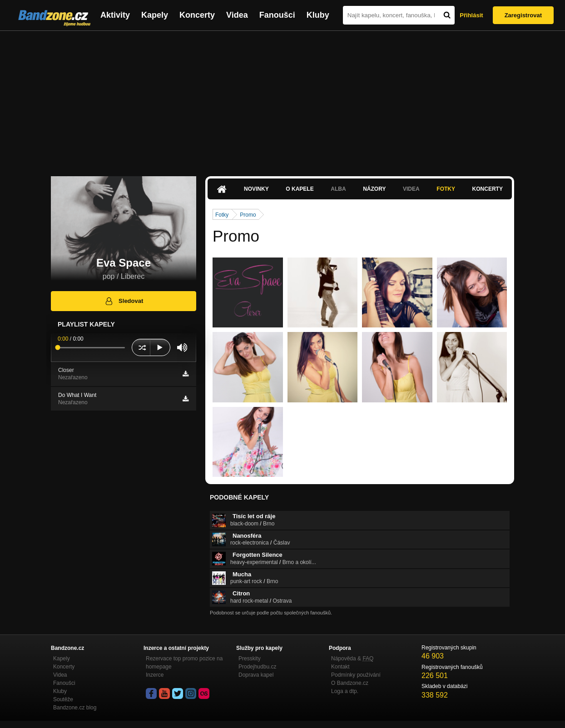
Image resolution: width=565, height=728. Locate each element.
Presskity (250, 659)
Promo (248, 215)
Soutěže (63, 699)
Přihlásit (471, 15)
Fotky (446, 189)
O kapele (300, 189)
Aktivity (115, 15)
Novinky (256, 189)
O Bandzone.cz (350, 683)
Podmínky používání (356, 675)
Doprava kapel (256, 675)
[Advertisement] (282, 99)
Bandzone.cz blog (75, 708)
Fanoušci (277, 15)
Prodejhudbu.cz (257, 667)
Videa (237, 15)
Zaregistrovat (523, 15)
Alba (338, 189)
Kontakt (340, 667)
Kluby (318, 15)
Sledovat (124, 301)
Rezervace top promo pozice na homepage (184, 663)
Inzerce (155, 675)
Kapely (155, 15)
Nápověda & (352, 659)
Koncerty (197, 15)
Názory (374, 189)
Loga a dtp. (345, 691)
